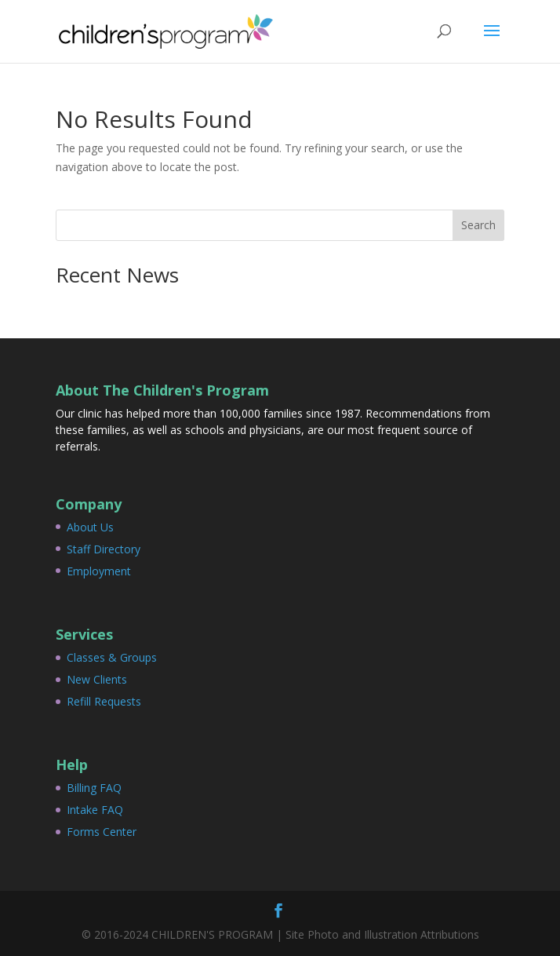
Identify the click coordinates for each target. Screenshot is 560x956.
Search (478, 225)
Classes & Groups (112, 657)
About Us (90, 527)
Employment (99, 571)
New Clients (97, 679)
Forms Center (102, 832)
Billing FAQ (94, 788)
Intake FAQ (95, 810)
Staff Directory (104, 549)
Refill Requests (104, 701)
